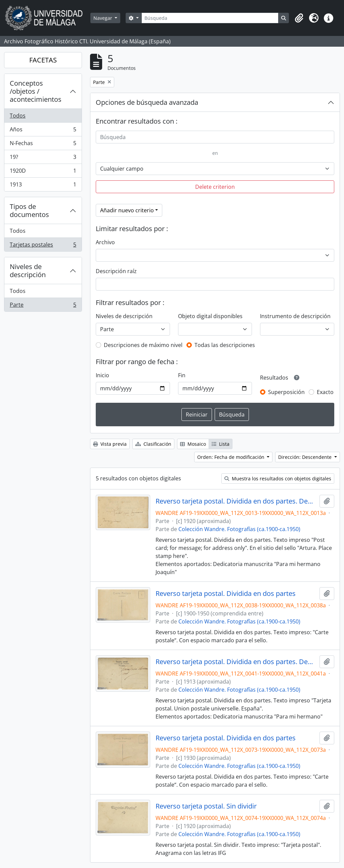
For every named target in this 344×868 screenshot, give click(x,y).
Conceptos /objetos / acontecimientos (36, 91)
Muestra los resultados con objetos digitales (278, 479)
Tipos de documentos (29, 210)
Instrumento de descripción (295, 316)
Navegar (103, 18)
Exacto (325, 392)
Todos (18, 116)
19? (43, 158)
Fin (182, 375)
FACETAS (43, 60)
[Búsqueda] (210, 18)
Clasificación (153, 444)
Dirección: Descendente (306, 457)
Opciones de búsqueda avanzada (147, 102)
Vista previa (110, 444)
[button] (299, 18)
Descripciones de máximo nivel (143, 345)
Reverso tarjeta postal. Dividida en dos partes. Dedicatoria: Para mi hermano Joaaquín (236, 501)
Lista (221, 444)
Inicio (102, 375)
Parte (43, 306)
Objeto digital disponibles (210, 316)
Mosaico (193, 444)
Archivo (105, 242)
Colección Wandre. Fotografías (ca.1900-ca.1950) (239, 529)
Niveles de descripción (28, 271)
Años (43, 131)
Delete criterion (215, 187)
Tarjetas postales (43, 246)
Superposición (286, 392)
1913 (43, 186)
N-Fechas (43, 145)
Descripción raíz (116, 271)
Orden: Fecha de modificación (231, 457)
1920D (43, 172)
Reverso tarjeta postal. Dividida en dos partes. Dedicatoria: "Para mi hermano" (236, 662)
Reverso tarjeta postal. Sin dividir (206, 806)
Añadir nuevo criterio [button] (127, 210)
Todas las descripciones (225, 345)
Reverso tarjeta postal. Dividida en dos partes (226, 594)
